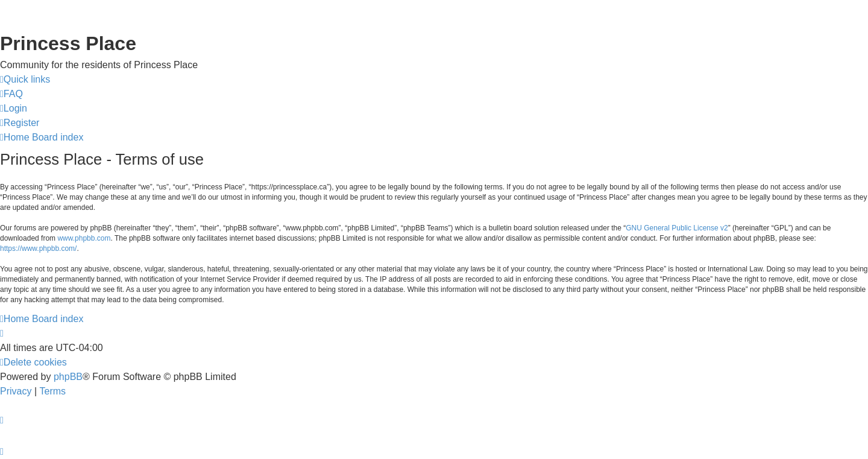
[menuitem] (11, 94)
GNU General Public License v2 (677, 228)
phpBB (68, 377)
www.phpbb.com (84, 238)
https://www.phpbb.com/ (38, 248)
